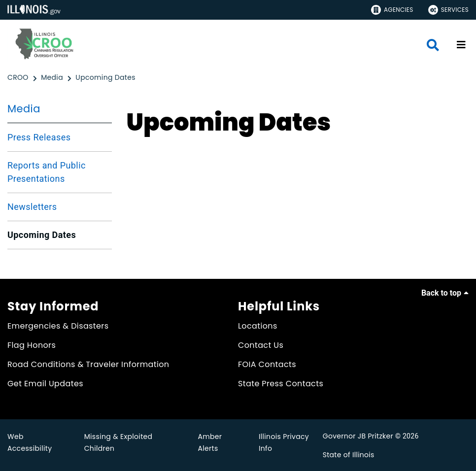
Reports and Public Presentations (47, 172)
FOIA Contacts (267, 364)
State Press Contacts (281, 384)
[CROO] (19, 78)
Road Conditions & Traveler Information (88, 364)
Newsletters (32, 207)
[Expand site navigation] (461, 45)
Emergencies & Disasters (58, 326)
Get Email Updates (45, 384)
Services (448, 10)
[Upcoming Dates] (105, 78)
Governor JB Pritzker (358, 436)
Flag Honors (32, 345)
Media (24, 109)
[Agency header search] (433, 45)
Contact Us (261, 345)
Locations (258, 326)
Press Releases (39, 137)
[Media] (53, 78)
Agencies (392, 10)
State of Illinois (349, 455)
